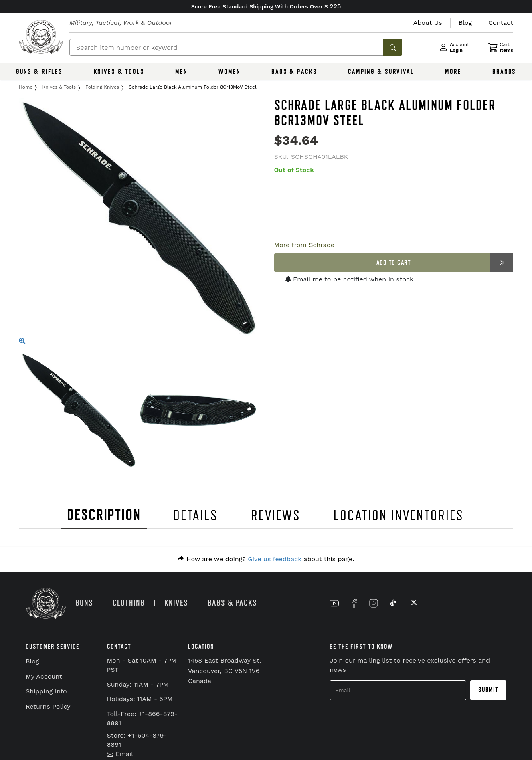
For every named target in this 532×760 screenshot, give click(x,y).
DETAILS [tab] (196, 516)
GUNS (84, 603)
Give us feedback (275, 559)
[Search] (226, 47)
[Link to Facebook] (354, 603)
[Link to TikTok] (393, 603)
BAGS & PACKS (294, 72)
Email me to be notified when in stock (350, 279)
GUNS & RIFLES (39, 72)
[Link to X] (413, 603)
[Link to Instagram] (374, 603)
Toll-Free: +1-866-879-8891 (142, 718)
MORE (453, 72)
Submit (488, 690)
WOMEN (229, 72)
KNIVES (176, 603)
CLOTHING (129, 603)
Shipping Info (46, 691)
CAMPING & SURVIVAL (381, 72)
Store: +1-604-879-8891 (137, 740)
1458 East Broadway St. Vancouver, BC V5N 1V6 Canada (225, 671)
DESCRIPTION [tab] (104, 515)
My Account (44, 676)
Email (120, 754)
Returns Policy (48, 706)
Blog (32, 661)
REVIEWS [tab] (276, 516)
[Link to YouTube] (334, 603)
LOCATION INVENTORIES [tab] (399, 516)
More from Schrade (304, 245)
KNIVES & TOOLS (119, 72)
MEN (181, 72)
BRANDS (504, 72)
